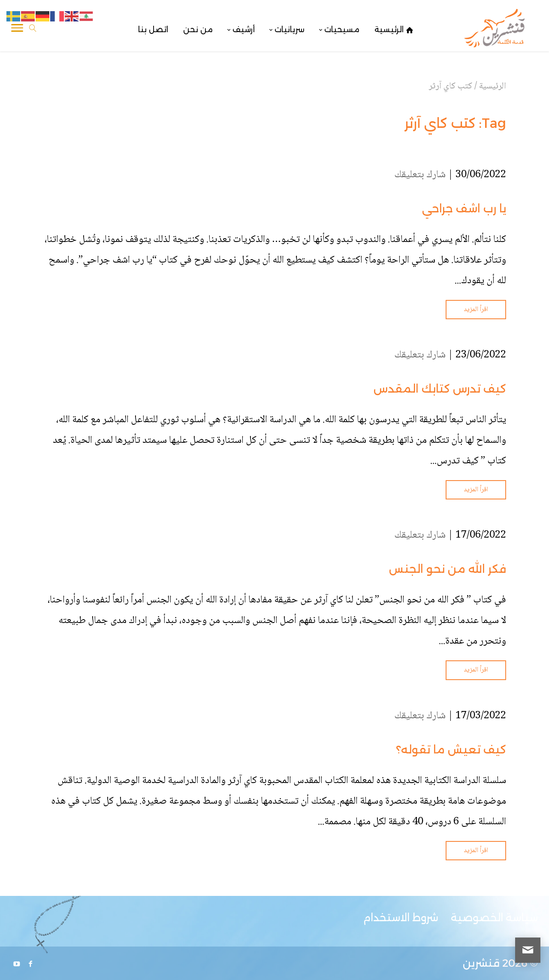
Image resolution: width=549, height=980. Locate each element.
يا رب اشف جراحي (464, 209)
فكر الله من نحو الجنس (448, 569)
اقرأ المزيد (476, 310)
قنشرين (481, 963)
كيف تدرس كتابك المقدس (440, 389)
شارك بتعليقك (420, 175)
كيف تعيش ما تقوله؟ (451, 750)
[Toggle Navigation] (17, 30)
